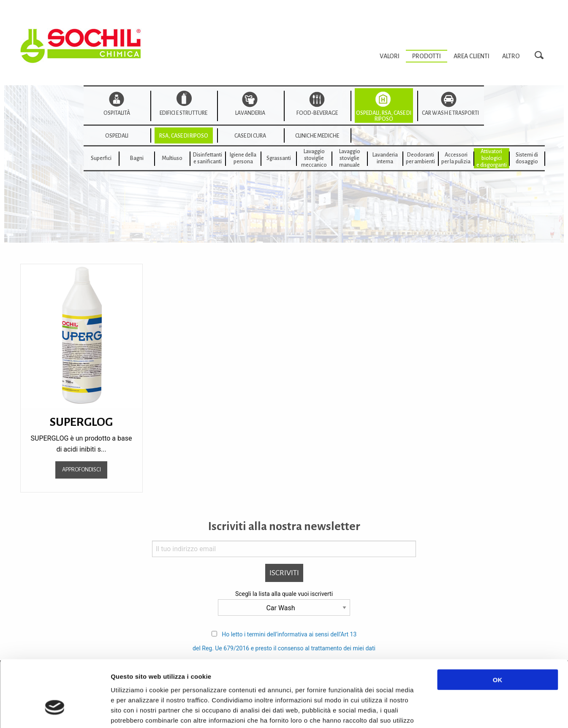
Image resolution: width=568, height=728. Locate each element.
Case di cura (250, 136)
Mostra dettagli (448, 711)
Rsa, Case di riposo (184, 136)
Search (541, 56)
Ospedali (117, 136)
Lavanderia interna (385, 158)
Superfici (101, 158)
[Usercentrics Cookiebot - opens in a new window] (55, 712)
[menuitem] (390, 56)
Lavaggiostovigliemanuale (350, 158)
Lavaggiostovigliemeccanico (314, 158)
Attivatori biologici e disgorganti (492, 158)
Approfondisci (82, 470)
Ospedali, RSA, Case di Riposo (384, 116)
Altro (511, 56)
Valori (390, 56)
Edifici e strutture (183, 113)
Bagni (137, 158)
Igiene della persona (243, 158)
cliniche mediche (317, 136)
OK (498, 627)
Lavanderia (250, 113)
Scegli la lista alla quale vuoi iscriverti (284, 594)
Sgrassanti (279, 158)
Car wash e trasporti (450, 113)
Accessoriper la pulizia (456, 158)
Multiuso (172, 158)
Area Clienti (472, 56)
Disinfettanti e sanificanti (208, 158)
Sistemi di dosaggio (527, 158)
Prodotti (427, 56)
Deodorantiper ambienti (420, 158)
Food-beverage (317, 113)
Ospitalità (117, 113)
